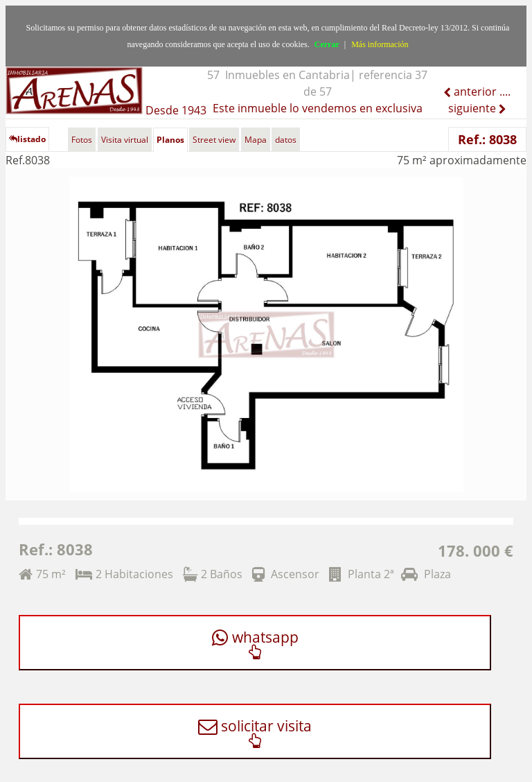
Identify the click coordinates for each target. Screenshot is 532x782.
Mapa (256, 140)
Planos (170, 140)
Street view (214, 140)
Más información (380, 44)
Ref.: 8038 (487, 139)
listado (27, 139)
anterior (474, 92)
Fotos (82, 140)
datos (286, 140)
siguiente (473, 108)
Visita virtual (125, 140)
